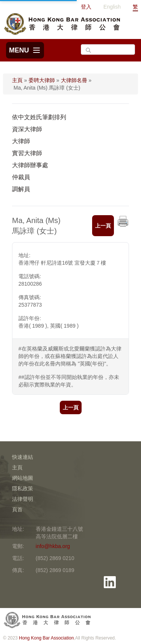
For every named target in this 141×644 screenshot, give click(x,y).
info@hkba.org (53, 546)
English (112, 7)
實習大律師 (27, 153)
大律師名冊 (74, 80)
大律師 (21, 141)
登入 (86, 7)
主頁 (17, 80)
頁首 (17, 509)
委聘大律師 (42, 80)
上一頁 (103, 226)
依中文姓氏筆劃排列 (39, 117)
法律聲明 (23, 499)
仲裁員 (21, 177)
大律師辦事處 (30, 165)
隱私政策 (23, 488)
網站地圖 (23, 478)
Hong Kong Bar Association (46, 638)
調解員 (21, 189)
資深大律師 (27, 129)
